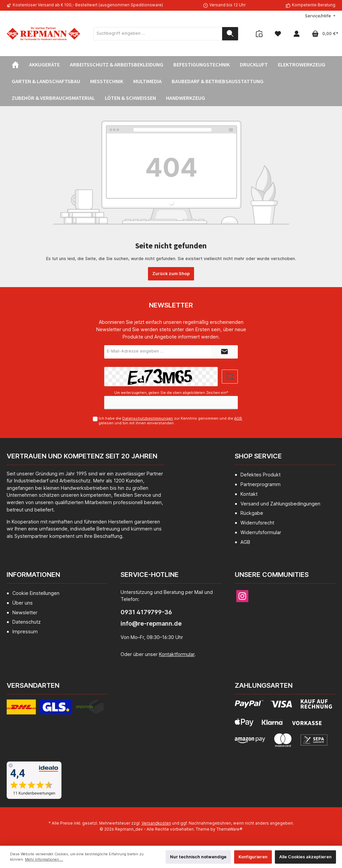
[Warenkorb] (323, 34)
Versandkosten (156, 823)
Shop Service (258, 456)
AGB (238, 418)
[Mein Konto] (297, 34)
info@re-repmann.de (151, 623)
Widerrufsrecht (257, 523)
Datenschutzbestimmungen (148, 418)
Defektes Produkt (261, 475)
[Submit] (224, 352)
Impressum (25, 631)
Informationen (33, 575)
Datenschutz (27, 622)
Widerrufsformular (261, 532)
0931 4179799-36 (146, 612)
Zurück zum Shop (171, 274)
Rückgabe (252, 513)
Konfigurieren (253, 857)
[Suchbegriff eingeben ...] (158, 34)
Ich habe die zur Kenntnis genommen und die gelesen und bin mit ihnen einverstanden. (170, 420)
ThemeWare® (229, 829)
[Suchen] (230, 34)
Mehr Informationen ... (44, 859)
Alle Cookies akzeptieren (305, 857)
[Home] (15, 64)
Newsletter (25, 612)
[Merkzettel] (278, 34)
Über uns (23, 603)
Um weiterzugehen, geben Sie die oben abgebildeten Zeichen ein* (171, 393)
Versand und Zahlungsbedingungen (280, 504)
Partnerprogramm (261, 484)
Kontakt (249, 494)
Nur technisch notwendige (198, 857)
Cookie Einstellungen (36, 593)
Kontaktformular (177, 654)
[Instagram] (242, 596)
